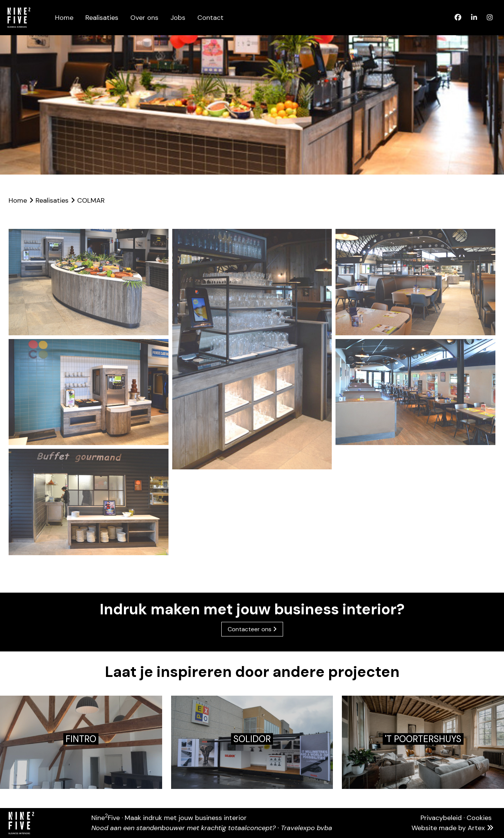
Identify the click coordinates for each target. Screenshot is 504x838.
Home (64, 18)
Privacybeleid (441, 818)
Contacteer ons (252, 629)
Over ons (144, 18)
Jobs (178, 18)
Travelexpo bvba (306, 828)
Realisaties (102, 18)
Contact (210, 18)
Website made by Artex (453, 828)
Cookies (479, 818)
